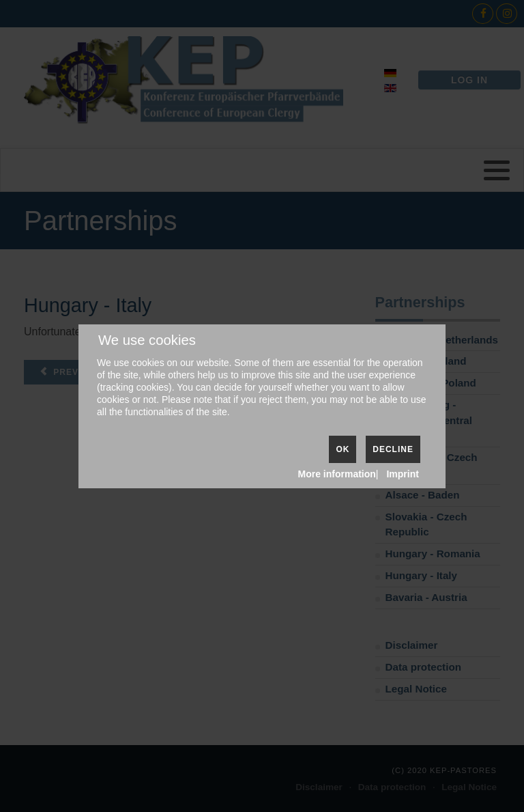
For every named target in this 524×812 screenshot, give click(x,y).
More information (337, 474)
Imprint (402, 474)
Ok (343, 449)
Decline (393, 449)
